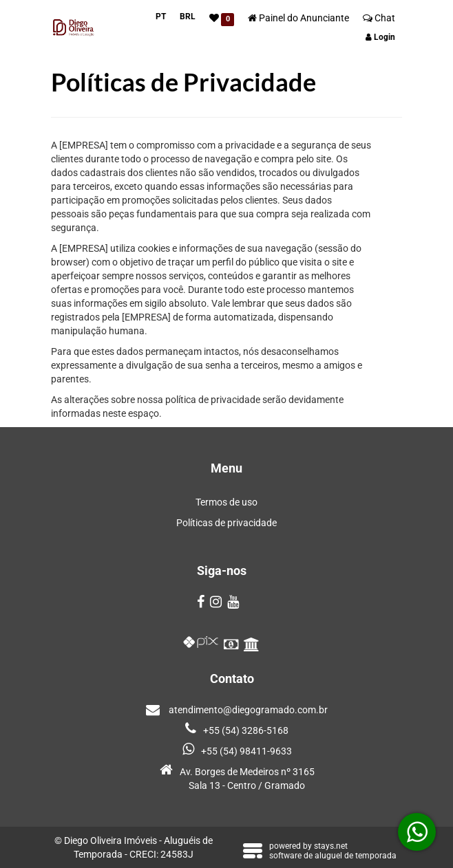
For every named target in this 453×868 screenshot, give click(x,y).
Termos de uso (226, 502)
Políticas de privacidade (226, 523)
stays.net (331, 846)
